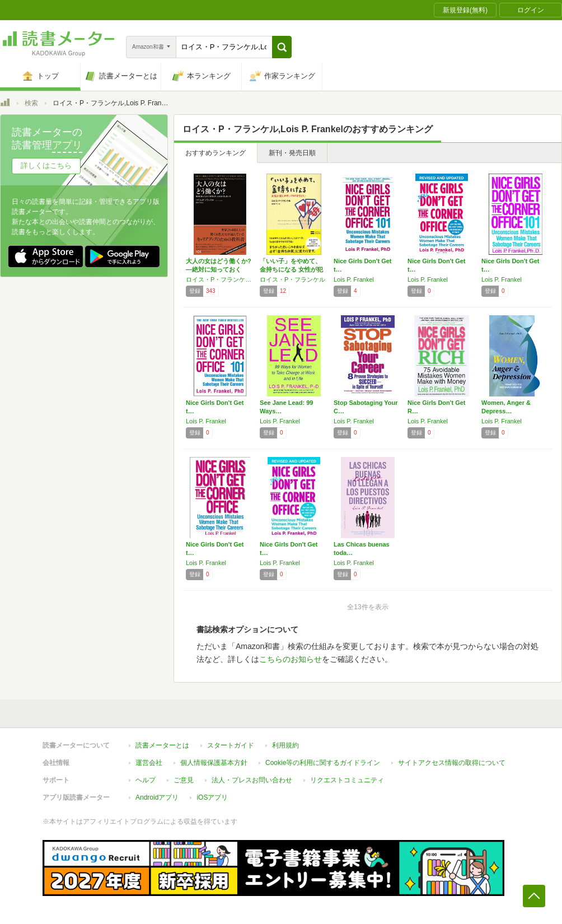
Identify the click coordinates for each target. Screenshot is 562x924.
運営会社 (149, 763)
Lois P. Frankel (354, 279)
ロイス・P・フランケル (292, 279)
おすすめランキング (216, 153)
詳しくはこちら (46, 165)
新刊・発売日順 (292, 153)
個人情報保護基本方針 (214, 763)
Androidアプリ (157, 797)
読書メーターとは (162, 745)
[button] (282, 47)
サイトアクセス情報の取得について (452, 763)
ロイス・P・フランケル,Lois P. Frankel (220, 279)
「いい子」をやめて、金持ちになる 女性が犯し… (291, 269)
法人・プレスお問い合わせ (252, 780)
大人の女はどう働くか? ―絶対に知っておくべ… (219, 269)
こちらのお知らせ (291, 659)
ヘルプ (146, 780)
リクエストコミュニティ (347, 780)
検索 (31, 103)
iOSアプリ (212, 797)
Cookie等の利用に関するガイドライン (323, 763)
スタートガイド (231, 745)
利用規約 (285, 745)
